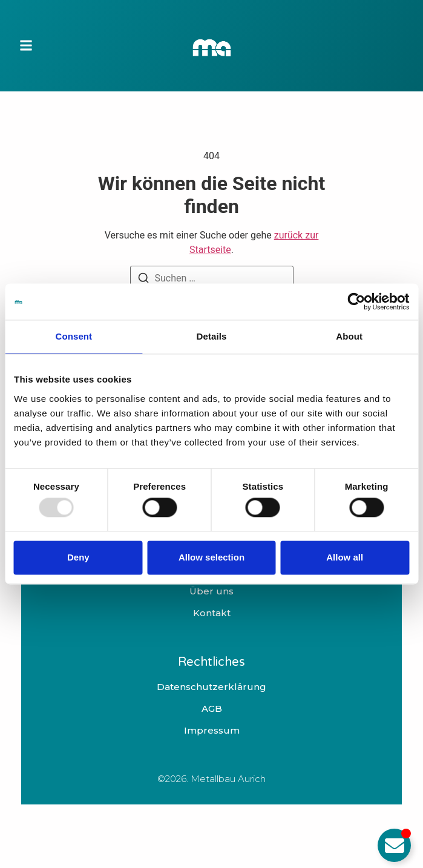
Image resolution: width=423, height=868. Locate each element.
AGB (212, 709)
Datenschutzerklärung (211, 687)
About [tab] (349, 336)
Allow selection (211, 557)
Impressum (212, 731)
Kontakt (212, 613)
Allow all (345, 557)
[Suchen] (143, 280)
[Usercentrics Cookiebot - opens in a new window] (356, 301)
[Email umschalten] (394, 845)
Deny (78, 557)
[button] (26, 46)
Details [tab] (212, 336)
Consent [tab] (74, 336)
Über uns (211, 591)
